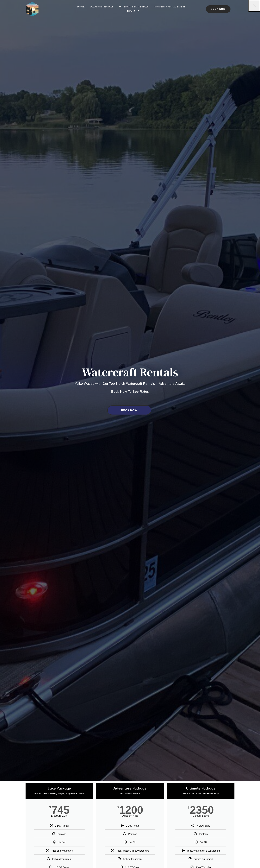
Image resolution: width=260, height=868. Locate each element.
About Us (133, 11)
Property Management (169, 7)
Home (81, 7)
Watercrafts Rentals (134, 7)
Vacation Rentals (102, 7)
